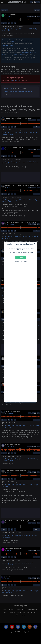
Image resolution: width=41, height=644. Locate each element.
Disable (20, 257)
